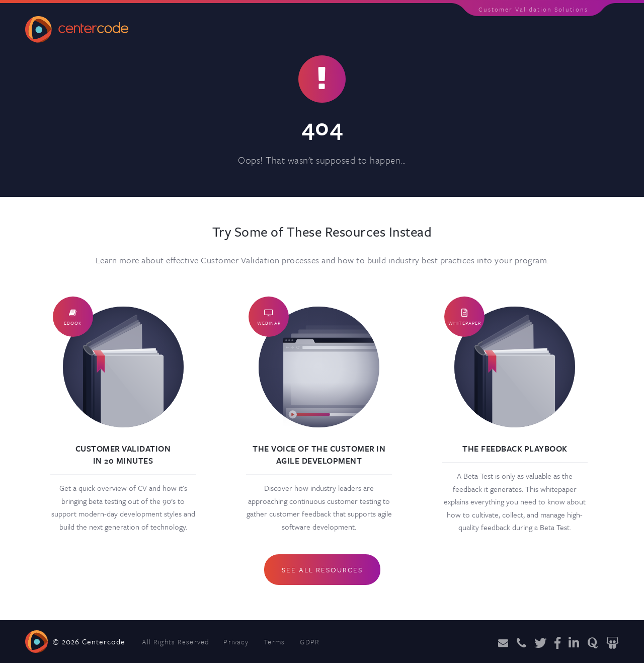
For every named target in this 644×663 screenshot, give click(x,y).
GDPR (310, 642)
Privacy (236, 642)
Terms (274, 642)
